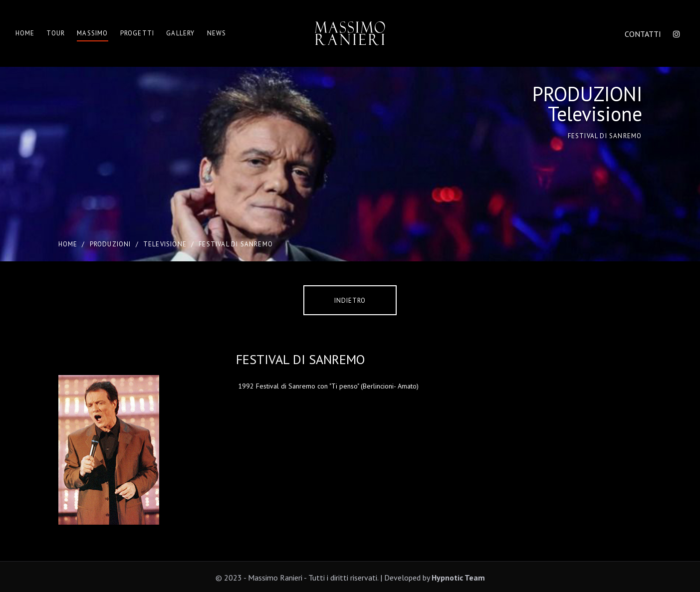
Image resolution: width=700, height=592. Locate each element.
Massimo (92, 33)
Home (25, 33)
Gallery (180, 33)
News (217, 33)
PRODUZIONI (111, 244)
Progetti (137, 33)
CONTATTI (643, 34)
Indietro (350, 300)
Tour (56, 33)
